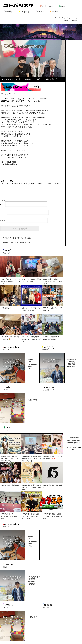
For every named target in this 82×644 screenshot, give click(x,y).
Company (70, 446)
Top (67, 441)
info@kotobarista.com (71, 20)
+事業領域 (71, 367)
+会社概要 (71, 370)
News (68, 443)
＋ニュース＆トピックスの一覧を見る (17, 241)
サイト (3, 224)
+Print (30, 372)
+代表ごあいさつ (34, 580)
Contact (78, 446)
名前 (2, 207)
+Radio (30, 363)
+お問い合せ (32, 403)
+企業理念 (71, 365)
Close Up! (76, 443)
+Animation (32, 367)
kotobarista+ (75, 441)
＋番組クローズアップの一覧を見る (16, 246)
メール (3, 215)
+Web (30, 370)
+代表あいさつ (73, 363)
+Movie (31, 365)
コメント (3, 203)
